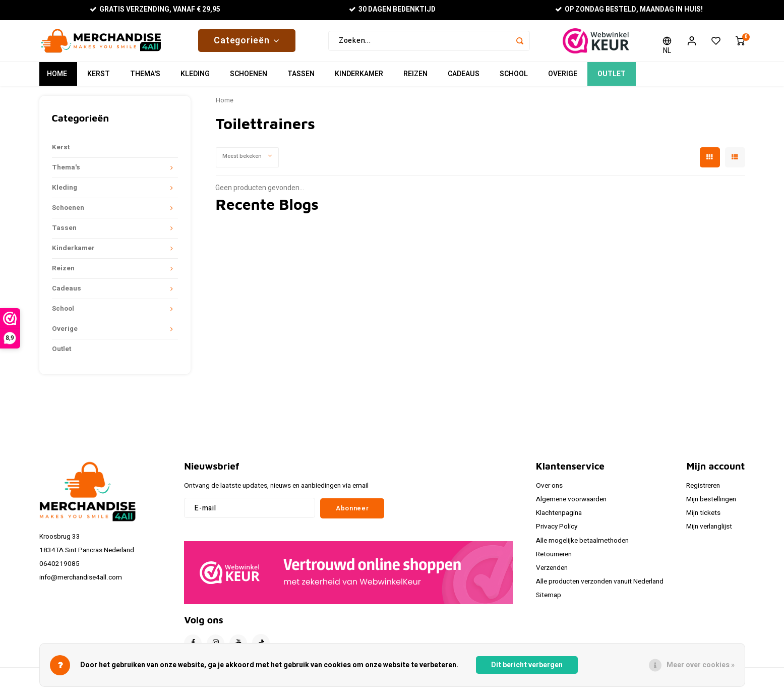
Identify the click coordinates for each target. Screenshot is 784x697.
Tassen (301, 78)
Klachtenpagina (559, 517)
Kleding (195, 78)
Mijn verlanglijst (709, 531)
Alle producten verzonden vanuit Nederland (600, 586)
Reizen (415, 78)
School (514, 78)
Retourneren (554, 558)
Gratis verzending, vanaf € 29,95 (155, 10)
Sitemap (549, 599)
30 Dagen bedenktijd (392, 10)
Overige (563, 78)
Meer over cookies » (701, 665)
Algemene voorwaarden (571, 503)
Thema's (145, 78)
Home (57, 78)
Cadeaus (464, 78)
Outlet (612, 78)
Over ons (549, 490)
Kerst (99, 78)
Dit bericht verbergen (527, 665)
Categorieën (247, 43)
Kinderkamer (359, 78)
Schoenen (249, 78)
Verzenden (552, 572)
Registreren (703, 490)
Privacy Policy (557, 531)
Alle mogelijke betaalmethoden (582, 544)
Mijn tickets (703, 517)
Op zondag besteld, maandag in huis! (629, 10)
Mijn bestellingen (711, 503)
